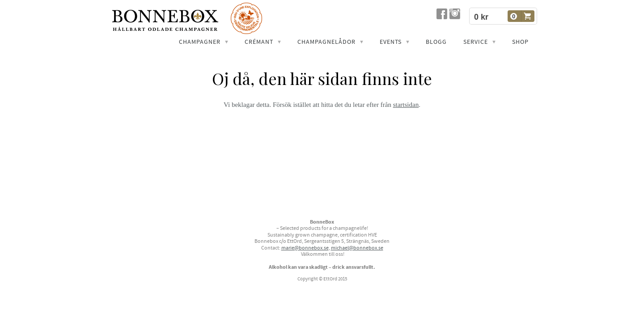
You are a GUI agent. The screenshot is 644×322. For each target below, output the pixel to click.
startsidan (406, 105)
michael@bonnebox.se (357, 248)
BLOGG (436, 42)
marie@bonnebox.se (305, 248)
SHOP (520, 42)
